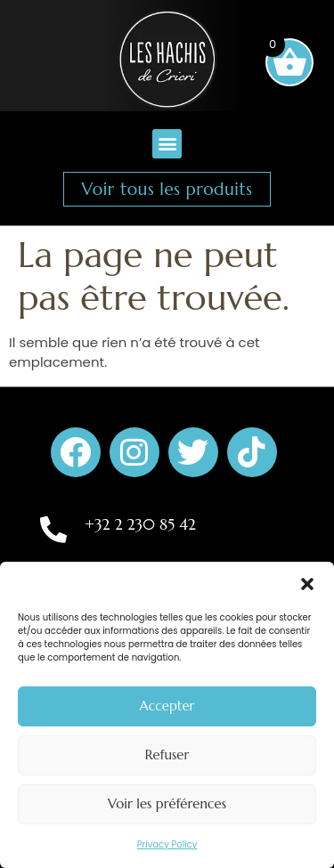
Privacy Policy (167, 844)
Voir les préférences (167, 803)
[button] (307, 584)
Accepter (167, 706)
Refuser (167, 754)
